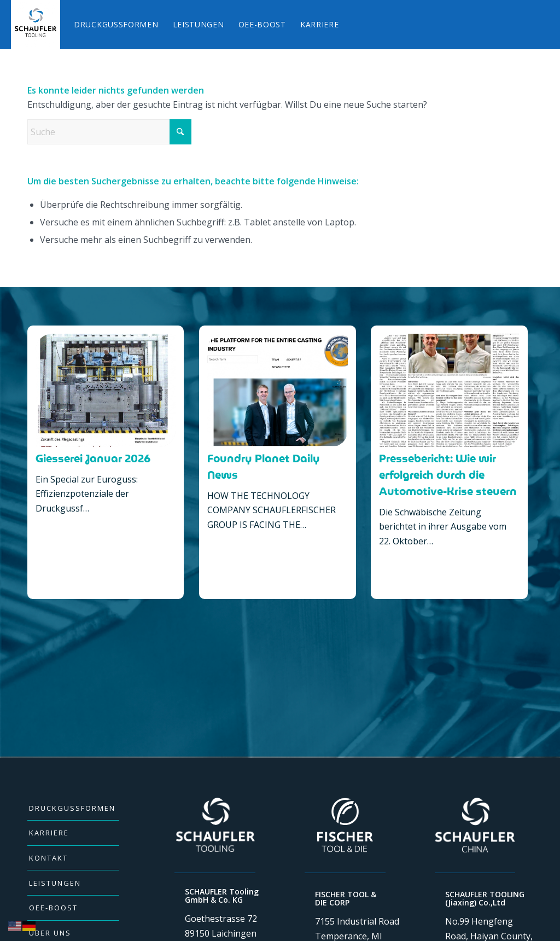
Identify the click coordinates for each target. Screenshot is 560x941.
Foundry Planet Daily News (264, 467)
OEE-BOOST (53, 908)
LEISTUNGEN (55, 883)
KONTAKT (48, 858)
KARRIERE (49, 833)
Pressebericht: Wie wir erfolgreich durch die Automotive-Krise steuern (448, 475)
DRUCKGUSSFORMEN (72, 808)
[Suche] (109, 132)
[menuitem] (39, 25)
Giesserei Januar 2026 (93, 458)
